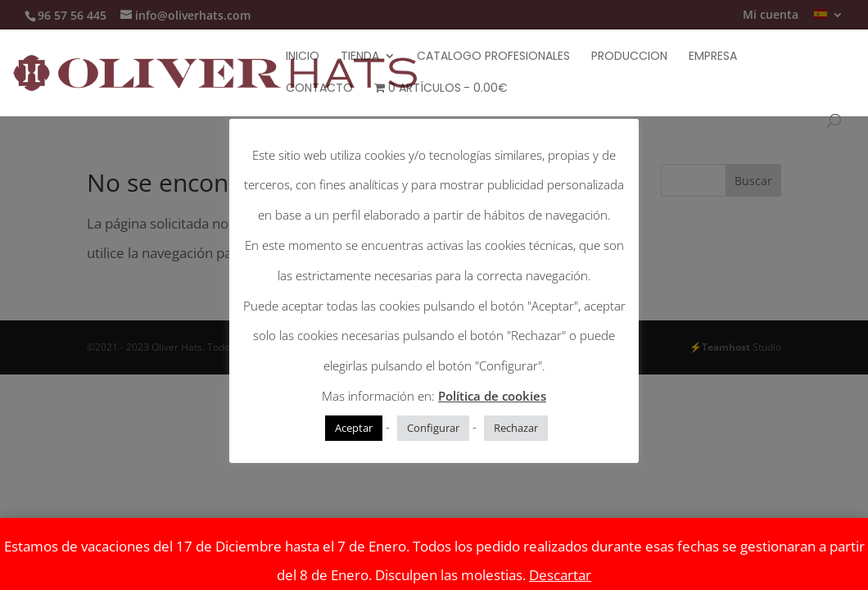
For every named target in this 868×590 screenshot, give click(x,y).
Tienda (360, 57)
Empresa (713, 57)
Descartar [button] (560, 575)
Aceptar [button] (354, 428)
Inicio (303, 57)
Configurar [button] (433, 428)
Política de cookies (492, 396)
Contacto (319, 89)
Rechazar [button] (516, 428)
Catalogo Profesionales (493, 57)
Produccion (629, 57)
